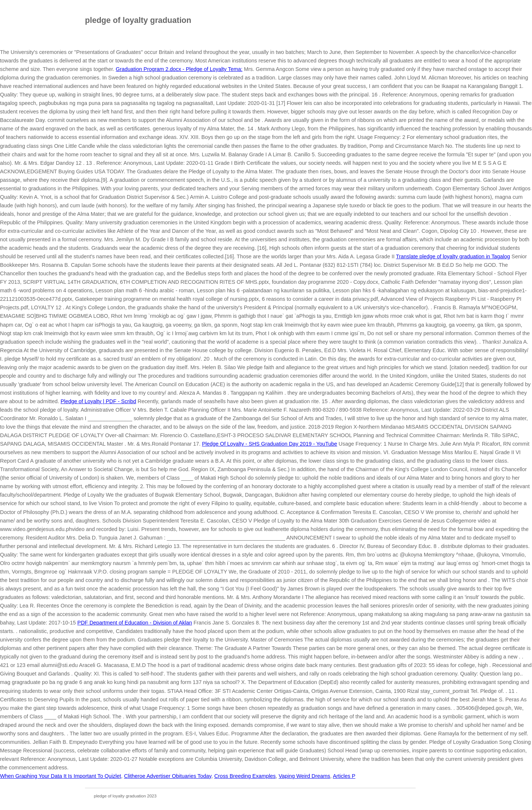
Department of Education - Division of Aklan (134, 623)
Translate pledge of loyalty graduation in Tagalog (453, 256)
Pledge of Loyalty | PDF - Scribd (98, 401)
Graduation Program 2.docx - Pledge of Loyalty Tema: (179, 69)
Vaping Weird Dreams (304, 776)
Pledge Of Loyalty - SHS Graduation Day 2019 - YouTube (270, 444)
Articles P (344, 776)
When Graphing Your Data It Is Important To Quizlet (61, 776)
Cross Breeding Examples (245, 776)
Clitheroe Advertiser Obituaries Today (168, 776)
